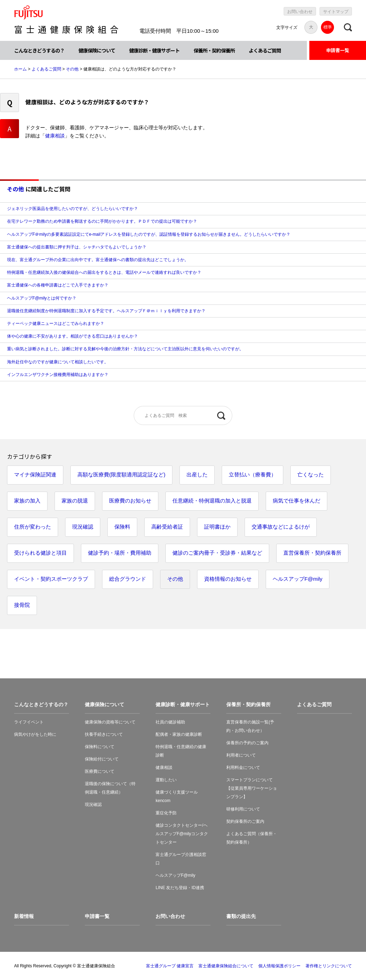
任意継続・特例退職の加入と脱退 (212, 501)
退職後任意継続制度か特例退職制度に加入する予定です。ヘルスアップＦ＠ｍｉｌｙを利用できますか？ (106, 311)
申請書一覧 (338, 50)
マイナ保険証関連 (35, 474)
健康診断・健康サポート (154, 50)
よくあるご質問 (265, 50)
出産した (197, 474)
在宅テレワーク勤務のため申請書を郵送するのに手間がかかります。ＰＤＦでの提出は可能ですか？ (102, 221)
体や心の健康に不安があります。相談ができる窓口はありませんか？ (72, 336)
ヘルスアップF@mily (298, 579)
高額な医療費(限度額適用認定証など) (121, 474)
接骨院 (22, 605)
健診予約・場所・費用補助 (120, 553)
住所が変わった (33, 527)
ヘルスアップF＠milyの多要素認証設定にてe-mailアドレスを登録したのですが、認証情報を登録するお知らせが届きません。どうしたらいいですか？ (149, 234)
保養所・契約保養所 (214, 50)
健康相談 (55, 136)
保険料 (122, 527)
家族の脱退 (75, 501)
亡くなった (311, 474)
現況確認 (83, 527)
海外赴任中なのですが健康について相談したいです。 (58, 362)
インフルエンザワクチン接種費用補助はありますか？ (58, 375)
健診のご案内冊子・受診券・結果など (217, 553)
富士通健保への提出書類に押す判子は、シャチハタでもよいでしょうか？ (77, 247)
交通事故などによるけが (281, 527)
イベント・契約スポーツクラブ (51, 579)
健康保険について (97, 50)
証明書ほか (217, 527)
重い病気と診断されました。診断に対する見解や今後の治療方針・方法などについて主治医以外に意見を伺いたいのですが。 (125, 349)
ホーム (20, 69)
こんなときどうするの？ (39, 50)
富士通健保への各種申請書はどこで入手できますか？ (58, 285)
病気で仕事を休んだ (296, 501)
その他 (72, 69)
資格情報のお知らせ (228, 579)
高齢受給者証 (167, 527)
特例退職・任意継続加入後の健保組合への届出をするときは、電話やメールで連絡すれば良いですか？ (104, 272)
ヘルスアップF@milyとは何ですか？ (42, 298)
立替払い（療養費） (253, 474)
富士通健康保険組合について (226, 966)
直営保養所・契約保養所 (312, 553)
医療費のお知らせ (130, 501)
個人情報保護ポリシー (279, 966)
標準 (328, 27)
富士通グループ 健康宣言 (170, 966)
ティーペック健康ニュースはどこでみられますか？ (56, 323)
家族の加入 (27, 501)
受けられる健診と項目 (40, 553)
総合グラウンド (128, 579)
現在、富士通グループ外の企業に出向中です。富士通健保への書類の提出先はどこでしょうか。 (98, 260)
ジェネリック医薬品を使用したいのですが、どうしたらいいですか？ (72, 209)
